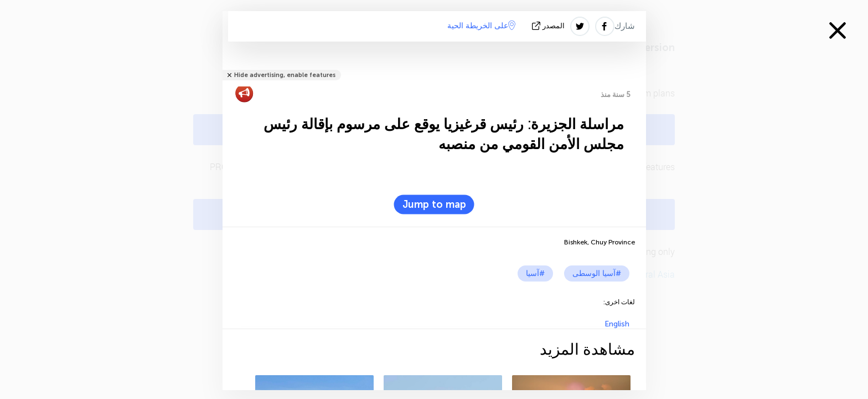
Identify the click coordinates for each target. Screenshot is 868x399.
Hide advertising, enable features (285, 75)
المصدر (549, 26)
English (617, 324)
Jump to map (434, 204)
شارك (625, 26)
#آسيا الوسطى (597, 273)
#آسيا (535, 273)
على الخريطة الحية (481, 25)
